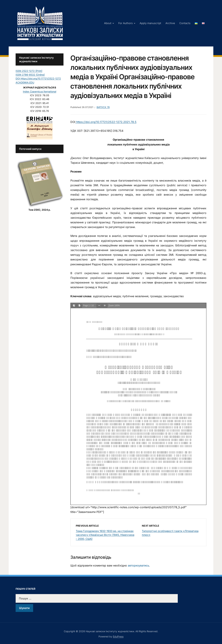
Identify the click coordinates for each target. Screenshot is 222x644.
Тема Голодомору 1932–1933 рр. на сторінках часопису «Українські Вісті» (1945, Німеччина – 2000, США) (105, 535)
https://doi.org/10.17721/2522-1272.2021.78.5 (106, 122)
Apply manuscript (150, 23)
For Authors (125, 23)
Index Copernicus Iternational (40, 91)
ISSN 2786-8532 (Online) (30, 75)
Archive (170, 23)
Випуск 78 (103, 107)
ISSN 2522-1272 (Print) (29, 71)
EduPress (118, 636)
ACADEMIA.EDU (25, 82)
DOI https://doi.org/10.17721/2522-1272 (38, 78)
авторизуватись (138, 565)
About (108, 23)
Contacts (185, 23)
